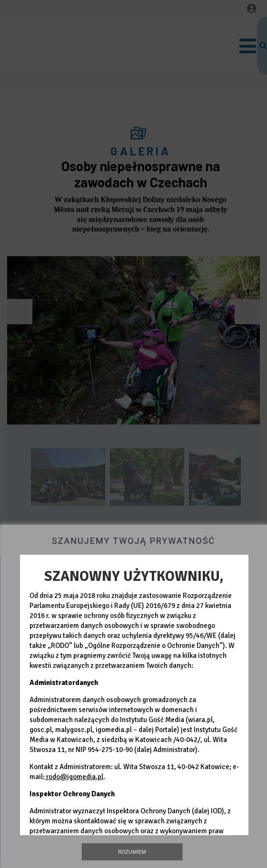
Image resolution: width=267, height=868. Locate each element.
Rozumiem (132, 852)
